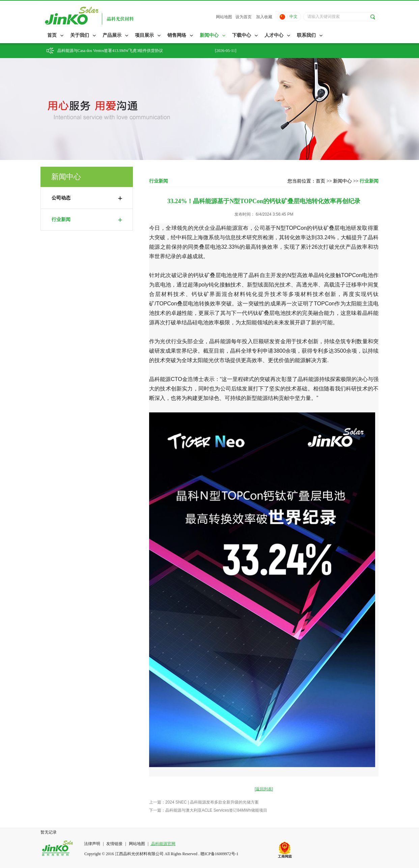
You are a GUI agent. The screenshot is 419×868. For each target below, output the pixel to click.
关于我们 (80, 35)
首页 (52, 35)
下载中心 (242, 35)
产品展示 (112, 35)
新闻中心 (209, 35)
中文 (294, 17)
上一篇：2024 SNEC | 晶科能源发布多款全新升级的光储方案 (204, 802)
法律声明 (93, 844)
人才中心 (274, 35)
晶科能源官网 (163, 844)
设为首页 (244, 17)
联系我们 (306, 35)
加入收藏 (264, 17)
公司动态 (87, 198)
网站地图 (224, 17)
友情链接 (114, 844)
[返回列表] (264, 789)
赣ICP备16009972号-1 (219, 854)
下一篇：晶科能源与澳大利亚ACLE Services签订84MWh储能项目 (208, 810)
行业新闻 (87, 220)
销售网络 (177, 35)
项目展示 (144, 35)
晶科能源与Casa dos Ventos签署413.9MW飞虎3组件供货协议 (110, 51)
